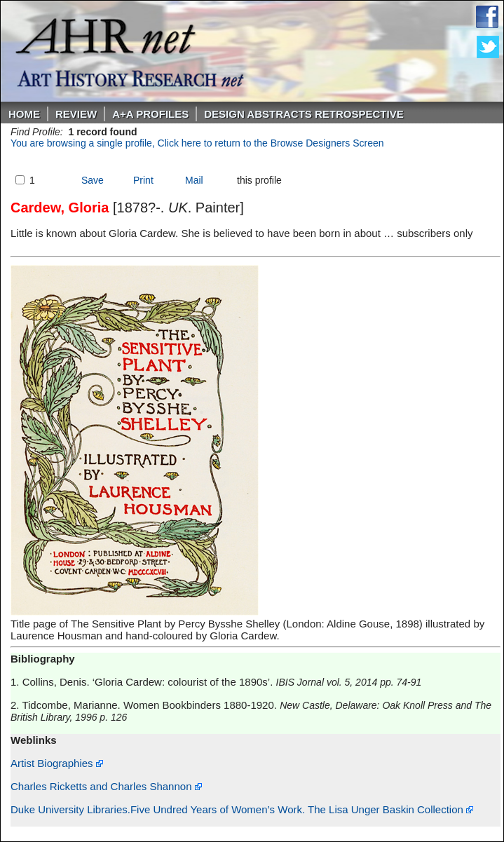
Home (24, 114)
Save (93, 180)
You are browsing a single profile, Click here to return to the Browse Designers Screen (197, 143)
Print (143, 180)
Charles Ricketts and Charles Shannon (106, 786)
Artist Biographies (57, 763)
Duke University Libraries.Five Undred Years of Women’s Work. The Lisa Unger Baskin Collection (242, 809)
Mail (194, 180)
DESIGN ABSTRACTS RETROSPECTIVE (304, 114)
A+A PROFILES (150, 114)
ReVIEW (76, 114)
